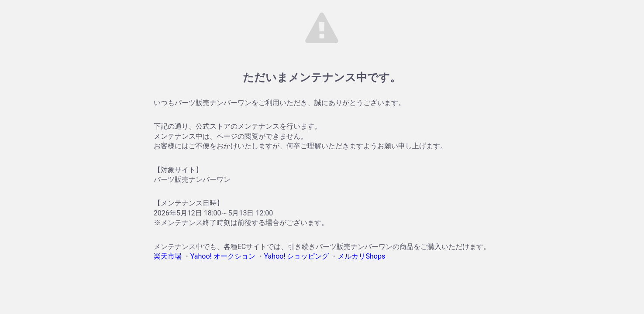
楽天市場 (168, 256)
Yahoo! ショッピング (297, 256)
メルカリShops (361, 256)
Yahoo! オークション (223, 256)
